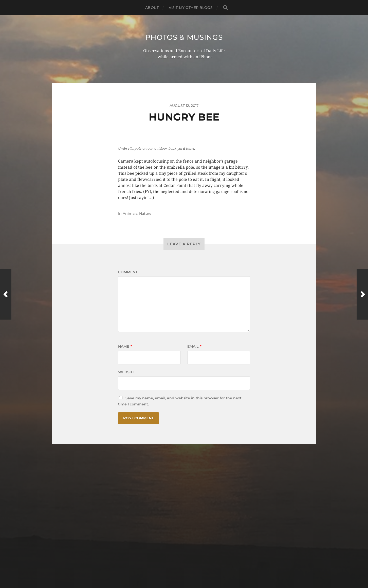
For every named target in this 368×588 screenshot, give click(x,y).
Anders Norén (194, 566)
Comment (128, 272)
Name (125, 346)
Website (126, 372)
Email (194, 346)
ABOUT (152, 8)
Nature (145, 213)
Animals (130, 213)
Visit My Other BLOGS (191, 8)
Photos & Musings (184, 37)
